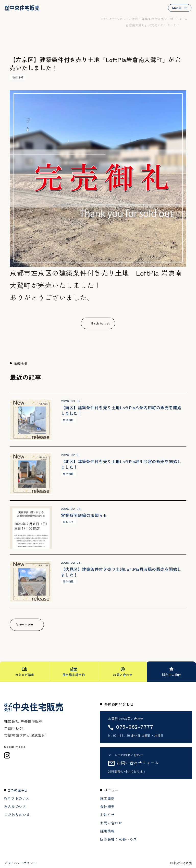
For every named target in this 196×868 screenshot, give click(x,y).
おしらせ (68, 522)
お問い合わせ (111, 823)
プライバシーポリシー (20, 863)
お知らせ (107, 815)
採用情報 (107, 831)
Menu (180, 8)
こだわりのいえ (17, 815)
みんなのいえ (15, 806)
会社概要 (107, 806)
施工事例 (107, 798)
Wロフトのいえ (17, 798)
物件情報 (18, 77)
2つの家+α (17, 790)
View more (25, 624)
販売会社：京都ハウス (119, 839)
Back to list (100, 323)
